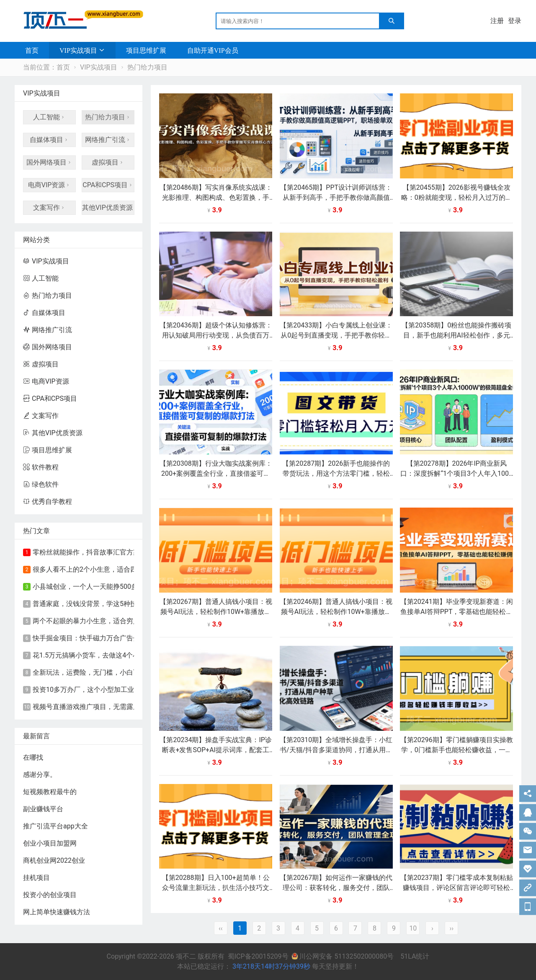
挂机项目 (36, 878)
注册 (497, 21)
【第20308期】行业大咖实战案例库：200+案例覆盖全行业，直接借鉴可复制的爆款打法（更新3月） (216, 473)
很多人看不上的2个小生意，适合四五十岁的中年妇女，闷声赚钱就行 (135, 569)
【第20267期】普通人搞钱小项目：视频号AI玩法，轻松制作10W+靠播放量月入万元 (216, 612)
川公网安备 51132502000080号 (343, 956)
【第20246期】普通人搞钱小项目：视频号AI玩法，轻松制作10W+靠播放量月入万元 (336, 612)
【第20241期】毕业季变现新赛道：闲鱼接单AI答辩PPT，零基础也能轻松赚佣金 (457, 612)
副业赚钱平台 (43, 809)
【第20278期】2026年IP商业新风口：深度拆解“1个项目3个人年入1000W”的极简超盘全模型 (456, 473)
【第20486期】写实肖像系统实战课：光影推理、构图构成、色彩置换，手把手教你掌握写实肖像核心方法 (216, 197)
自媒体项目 (49, 140)
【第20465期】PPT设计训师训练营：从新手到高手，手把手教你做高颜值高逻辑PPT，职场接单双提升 (336, 197)
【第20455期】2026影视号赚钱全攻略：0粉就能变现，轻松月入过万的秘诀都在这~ (457, 197)
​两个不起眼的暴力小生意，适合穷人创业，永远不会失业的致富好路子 (137, 621)
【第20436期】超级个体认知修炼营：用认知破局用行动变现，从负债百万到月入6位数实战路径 (216, 335)
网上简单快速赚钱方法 (57, 912)
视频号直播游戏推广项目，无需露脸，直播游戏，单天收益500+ (127, 707)
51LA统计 (415, 956)
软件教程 (41, 467)
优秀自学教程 (48, 502)
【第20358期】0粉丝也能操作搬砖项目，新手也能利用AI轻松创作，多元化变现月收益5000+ (456, 335)
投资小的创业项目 (50, 895)
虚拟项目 (108, 162)
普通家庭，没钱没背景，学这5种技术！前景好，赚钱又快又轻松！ (132, 604)
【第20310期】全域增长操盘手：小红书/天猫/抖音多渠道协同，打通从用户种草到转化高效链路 (336, 750)
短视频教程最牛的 (50, 792)
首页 (32, 50)
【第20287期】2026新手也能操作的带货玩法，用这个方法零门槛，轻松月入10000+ (336, 473)
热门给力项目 (147, 67)
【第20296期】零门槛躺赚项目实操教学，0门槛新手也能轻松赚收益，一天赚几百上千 (457, 750)
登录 (515, 21)
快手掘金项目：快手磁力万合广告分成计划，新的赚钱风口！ (123, 638)
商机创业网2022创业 (54, 860)
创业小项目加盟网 (50, 843)
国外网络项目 (49, 162)
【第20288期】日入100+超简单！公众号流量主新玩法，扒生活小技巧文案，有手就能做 (216, 888)
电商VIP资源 (50, 185)
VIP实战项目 (78, 50)
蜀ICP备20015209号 (258, 956)
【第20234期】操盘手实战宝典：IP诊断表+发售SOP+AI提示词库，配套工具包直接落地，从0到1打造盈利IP (215, 750)
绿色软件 (41, 484)
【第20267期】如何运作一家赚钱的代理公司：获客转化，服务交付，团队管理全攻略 (336, 888)
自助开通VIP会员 (213, 50)
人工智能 (49, 117)
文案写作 (49, 208)
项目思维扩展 (146, 50)
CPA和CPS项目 (108, 185)
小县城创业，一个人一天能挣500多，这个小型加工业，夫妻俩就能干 (135, 587)
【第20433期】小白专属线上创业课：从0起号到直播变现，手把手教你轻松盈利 (336, 335)
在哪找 (33, 757)
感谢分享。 (40, 775)
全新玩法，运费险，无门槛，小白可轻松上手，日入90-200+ (122, 672)
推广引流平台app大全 (55, 826)
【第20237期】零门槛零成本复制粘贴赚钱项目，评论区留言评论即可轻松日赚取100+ (457, 888)
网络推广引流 (108, 140)
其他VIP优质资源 (108, 208)
